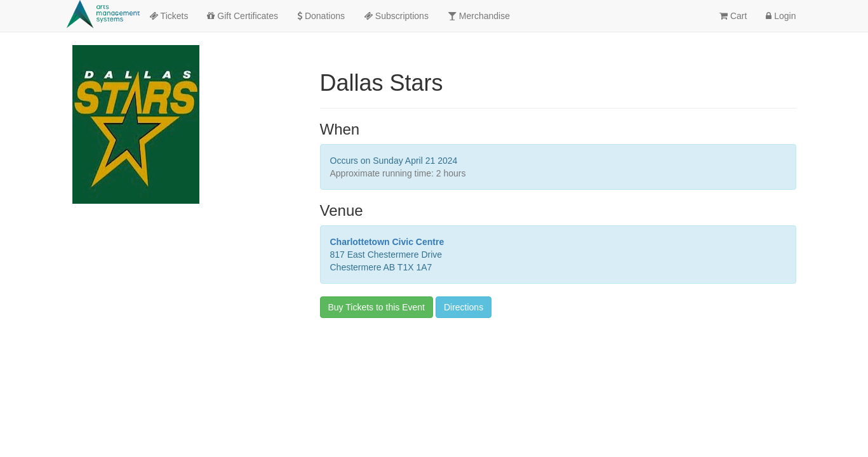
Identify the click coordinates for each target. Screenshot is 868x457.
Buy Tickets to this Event (377, 307)
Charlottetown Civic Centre (387, 242)
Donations (321, 16)
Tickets (169, 16)
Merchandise (479, 16)
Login (781, 16)
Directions (464, 307)
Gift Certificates (243, 16)
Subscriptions (396, 16)
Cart (733, 16)
